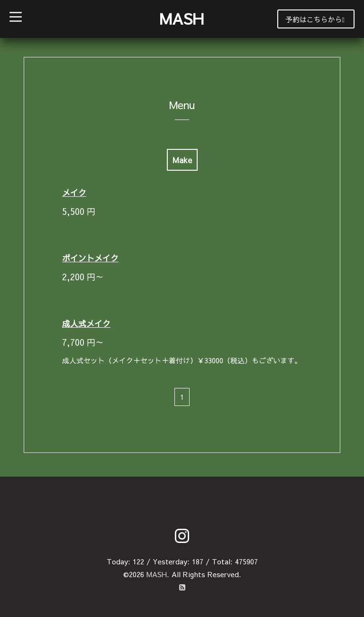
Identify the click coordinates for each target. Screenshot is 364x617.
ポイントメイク (90, 258)
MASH (182, 18)
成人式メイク (86, 323)
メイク (74, 193)
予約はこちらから (315, 19)
